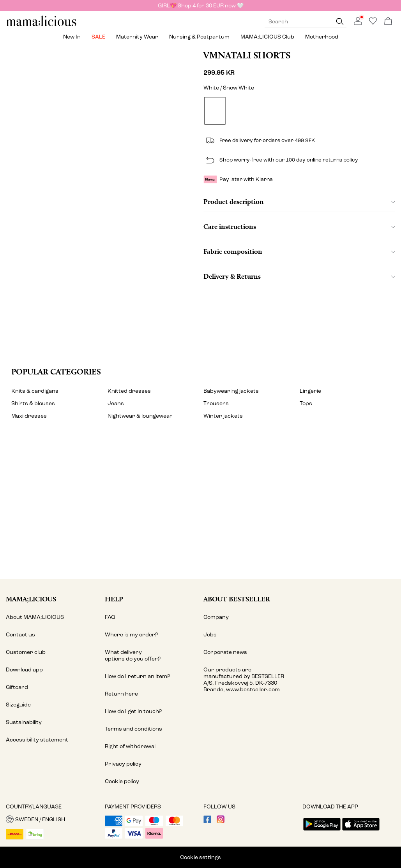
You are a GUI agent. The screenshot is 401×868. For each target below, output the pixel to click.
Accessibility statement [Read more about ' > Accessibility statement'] (37, 740)
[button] (52, 819)
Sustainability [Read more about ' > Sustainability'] (24, 722)
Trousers (216, 403)
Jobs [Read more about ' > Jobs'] (210, 635)
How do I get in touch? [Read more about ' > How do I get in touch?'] (133, 711)
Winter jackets (223, 416)
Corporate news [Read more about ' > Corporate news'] (225, 652)
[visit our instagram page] (221, 821)
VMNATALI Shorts (247, 55)
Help (114, 599)
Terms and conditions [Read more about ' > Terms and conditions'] (133, 729)
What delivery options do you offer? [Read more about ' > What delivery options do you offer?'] (133, 655)
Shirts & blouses (33, 403)
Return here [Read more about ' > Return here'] (121, 694)
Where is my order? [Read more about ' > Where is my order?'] (131, 635)
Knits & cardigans (35, 391)
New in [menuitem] (72, 37)
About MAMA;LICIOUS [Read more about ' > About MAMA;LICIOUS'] (35, 617)
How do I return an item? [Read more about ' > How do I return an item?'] (137, 676)
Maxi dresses (29, 416)
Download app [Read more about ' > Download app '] (24, 670)
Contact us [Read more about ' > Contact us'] (20, 635)
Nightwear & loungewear (140, 416)
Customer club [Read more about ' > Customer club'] (26, 652)
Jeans (116, 403)
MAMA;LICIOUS (31, 599)
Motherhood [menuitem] (322, 37)
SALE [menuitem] (98, 37)
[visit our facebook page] (207, 821)
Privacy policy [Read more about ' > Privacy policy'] (123, 764)
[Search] (340, 22)
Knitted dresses (129, 391)
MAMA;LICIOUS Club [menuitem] (267, 37)
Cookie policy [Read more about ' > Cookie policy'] (122, 781)
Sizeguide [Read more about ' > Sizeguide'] (18, 705)
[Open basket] (388, 22)
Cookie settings (200, 857)
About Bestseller (237, 599)
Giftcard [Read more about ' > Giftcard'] (17, 687)
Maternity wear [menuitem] (137, 37)
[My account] (200, 508)
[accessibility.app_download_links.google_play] (322, 831)
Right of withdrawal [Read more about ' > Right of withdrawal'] (130, 746)
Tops (306, 403)
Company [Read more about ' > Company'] (216, 617)
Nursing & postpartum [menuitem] (199, 37)
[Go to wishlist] (373, 23)
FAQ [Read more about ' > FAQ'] (110, 617)
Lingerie (310, 391)
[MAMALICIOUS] (41, 25)
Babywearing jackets (231, 391)
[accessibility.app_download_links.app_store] (361, 831)
